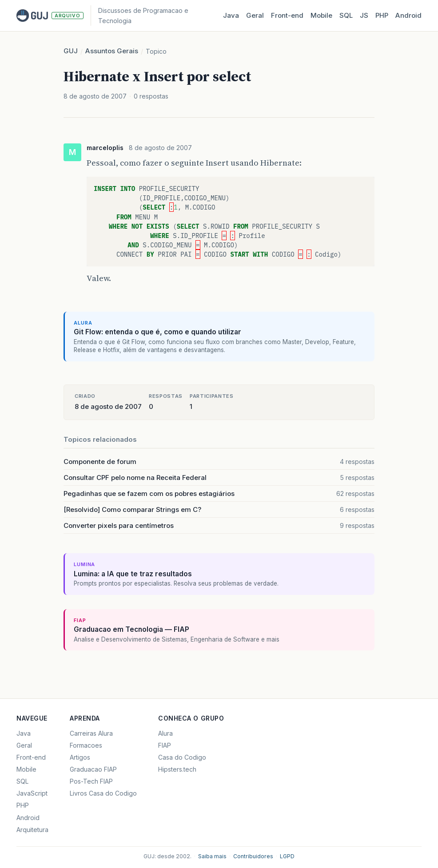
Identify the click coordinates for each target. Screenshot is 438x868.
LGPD (287, 856)
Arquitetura (32, 830)
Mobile (321, 15)
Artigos (80, 757)
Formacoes (86, 745)
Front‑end (287, 15)
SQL (346, 15)
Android (408, 15)
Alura (165, 733)
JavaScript (32, 793)
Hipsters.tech (177, 769)
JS (364, 15)
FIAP (165, 745)
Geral (255, 15)
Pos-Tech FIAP (91, 781)
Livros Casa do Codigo (103, 793)
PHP (382, 15)
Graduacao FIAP (93, 769)
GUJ (71, 51)
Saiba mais (212, 856)
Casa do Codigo (182, 757)
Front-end (31, 757)
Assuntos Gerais (112, 51)
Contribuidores (253, 856)
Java (231, 15)
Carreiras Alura (91, 733)
